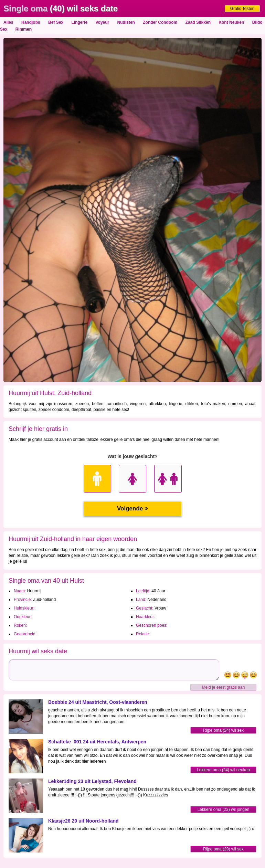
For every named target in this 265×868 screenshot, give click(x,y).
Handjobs (31, 22)
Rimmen (24, 29)
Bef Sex (56, 22)
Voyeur (102, 22)
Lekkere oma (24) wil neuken (223, 770)
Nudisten (126, 22)
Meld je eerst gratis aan (224, 687)
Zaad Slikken (198, 22)
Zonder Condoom (160, 22)
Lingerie (79, 22)
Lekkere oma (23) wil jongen (224, 809)
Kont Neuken (231, 22)
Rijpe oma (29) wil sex (223, 849)
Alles (8, 22)
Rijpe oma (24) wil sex (223, 730)
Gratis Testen (242, 9)
